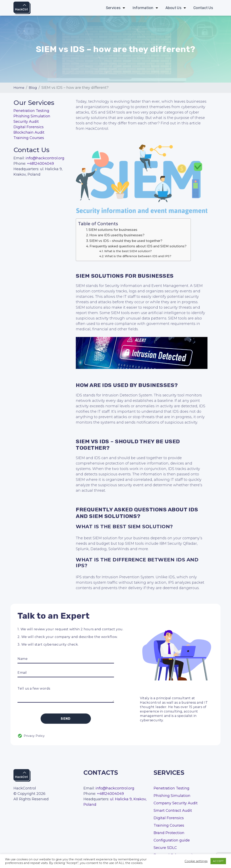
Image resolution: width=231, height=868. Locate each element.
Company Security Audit (176, 803)
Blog (33, 88)
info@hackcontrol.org (45, 158)
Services (113, 8)
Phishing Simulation (32, 116)
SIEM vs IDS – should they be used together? (126, 241)
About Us (173, 8)
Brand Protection (169, 833)
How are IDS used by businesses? (117, 235)
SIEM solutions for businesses (113, 230)
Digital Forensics (29, 127)
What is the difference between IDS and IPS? (138, 256)
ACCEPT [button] (218, 861)
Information (143, 8)
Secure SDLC (165, 848)
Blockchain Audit (29, 132)
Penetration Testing (31, 111)
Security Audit (26, 122)
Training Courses (29, 138)
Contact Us (203, 8)
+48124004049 (40, 164)
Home (19, 88)
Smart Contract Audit (173, 811)
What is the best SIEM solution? (128, 251)
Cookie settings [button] (196, 861)
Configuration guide (172, 840)
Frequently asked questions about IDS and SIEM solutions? (138, 246)
